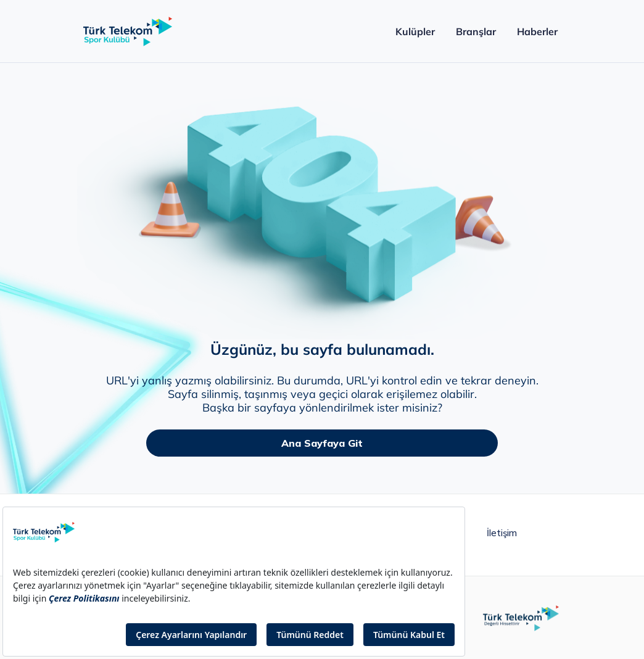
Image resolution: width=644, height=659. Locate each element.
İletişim (502, 533)
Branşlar (476, 31)
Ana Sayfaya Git (322, 443)
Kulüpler (415, 31)
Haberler (537, 31)
